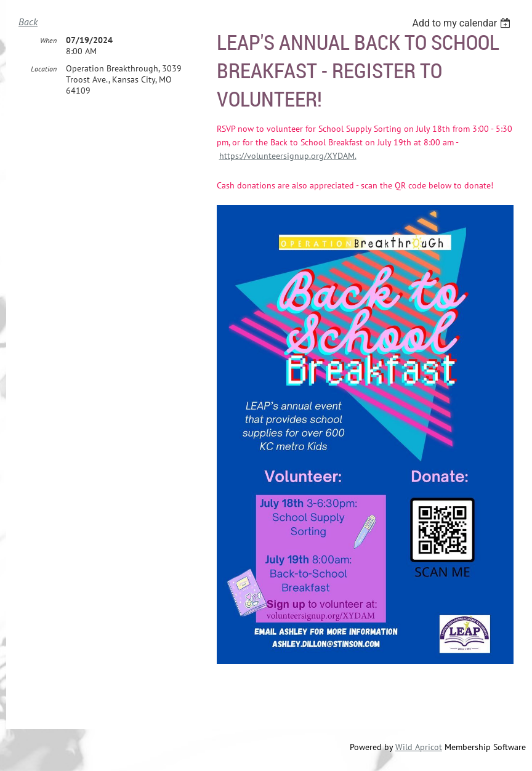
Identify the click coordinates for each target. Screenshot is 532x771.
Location (44, 69)
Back (28, 22)
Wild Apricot (419, 747)
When (48, 40)
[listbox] (463, 23)
